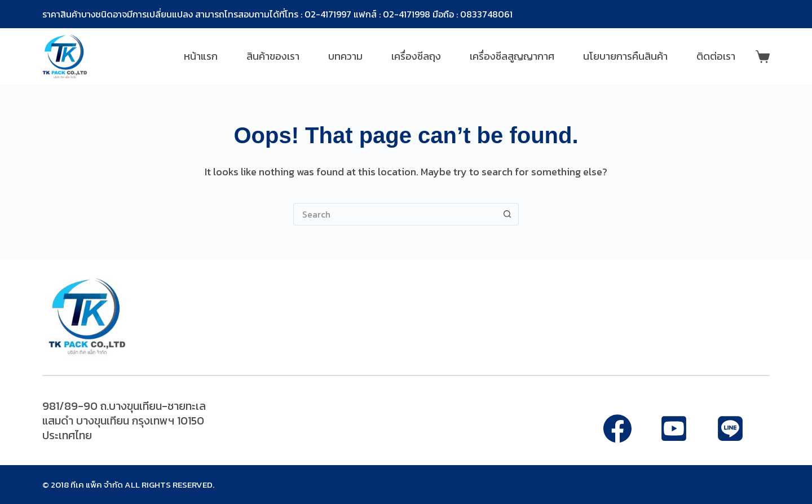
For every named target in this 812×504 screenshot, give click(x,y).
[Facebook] (617, 428)
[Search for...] (395, 214)
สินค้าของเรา (273, 56)
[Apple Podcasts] (730, 428)
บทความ (345, 56)
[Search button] (507, 214)
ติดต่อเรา (716, 56)
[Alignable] (674, 428)
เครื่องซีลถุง (416, 56)
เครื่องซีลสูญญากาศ (512, 56)
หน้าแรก (201, 56)
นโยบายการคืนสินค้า (625, 56)
